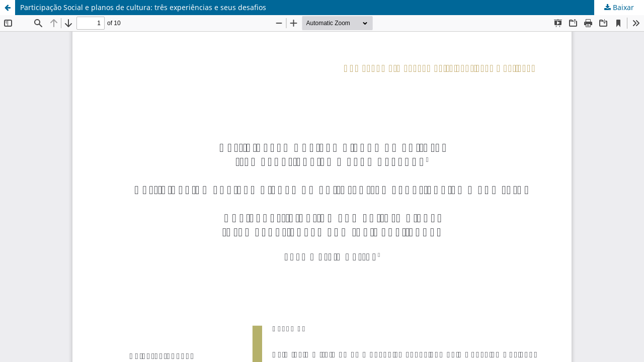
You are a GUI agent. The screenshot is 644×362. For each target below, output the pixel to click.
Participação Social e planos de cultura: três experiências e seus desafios (143, 7)
